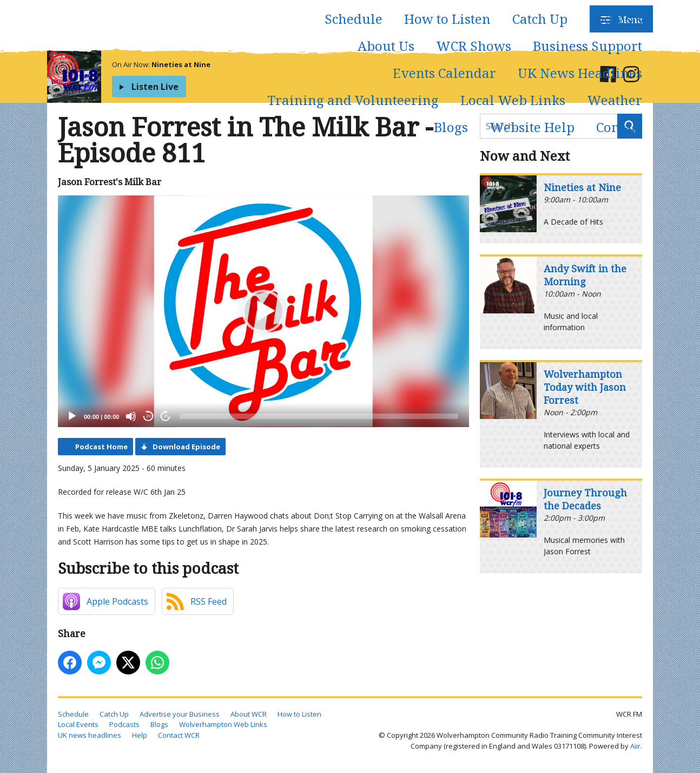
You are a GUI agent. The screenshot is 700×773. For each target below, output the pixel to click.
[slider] (319, 416)
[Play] (72, 416)
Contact (619, 127)
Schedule (354, 19)
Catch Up (540, 19)
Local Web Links (513, 100)
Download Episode (186, 447)
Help (140, 735)
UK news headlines (90, 735)
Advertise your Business (180, 714)
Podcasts (616, 19)
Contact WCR (179, 735)
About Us (386, 46)
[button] (263, 311)
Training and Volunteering (353, 100)
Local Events (78, 724)
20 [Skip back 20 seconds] (148, 416)
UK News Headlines (580, 73)
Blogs (451, 127)
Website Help (532, 127)
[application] (263, 311)
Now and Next (525, 156)
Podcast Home (101, 447)
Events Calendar (444, 73)
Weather (615, 100)
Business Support (587, 46)
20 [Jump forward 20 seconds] (166, 416)
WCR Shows (474, 46)
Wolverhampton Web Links (223, 724)
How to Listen (447, 19)
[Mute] (131, 416)
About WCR (249, 714)
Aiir (635, 746)
